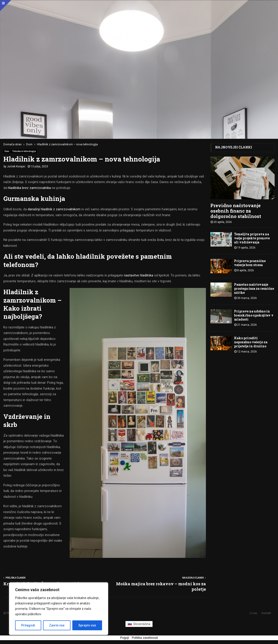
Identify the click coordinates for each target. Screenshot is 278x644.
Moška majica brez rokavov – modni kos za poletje (161, 586)
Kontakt (266, 613)
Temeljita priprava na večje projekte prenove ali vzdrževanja (252, 238)
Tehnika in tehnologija (24, 151)
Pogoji (124, 638)
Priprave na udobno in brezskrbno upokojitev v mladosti (254, 315)
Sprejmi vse (87, 625)
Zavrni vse (57, 625)
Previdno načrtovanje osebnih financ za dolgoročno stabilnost (236, 211)
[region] (59, 609)
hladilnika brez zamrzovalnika (29, 188)
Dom (7, 151)
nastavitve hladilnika (139, 275)
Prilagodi (28, 625)
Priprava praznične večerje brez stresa (250, 263)
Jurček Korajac (16, 166)
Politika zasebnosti (145, 638)
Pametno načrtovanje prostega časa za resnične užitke (254, 288)
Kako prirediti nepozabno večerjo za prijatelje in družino (251, 342)
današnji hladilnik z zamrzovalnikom (54, 209)
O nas (254, 613)
